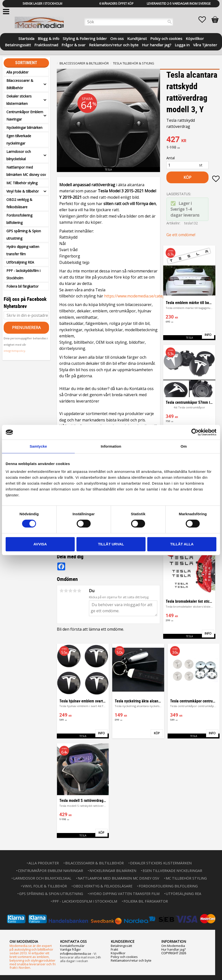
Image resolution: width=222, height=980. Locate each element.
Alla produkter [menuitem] (17, 72)
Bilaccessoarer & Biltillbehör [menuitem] (20, 84)
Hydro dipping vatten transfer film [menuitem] (23, 250)
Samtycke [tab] (38, 446)
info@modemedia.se (76, 954)
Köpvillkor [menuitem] (195, 38)
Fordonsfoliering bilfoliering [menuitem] (19, 219)
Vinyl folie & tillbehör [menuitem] (23, 191)
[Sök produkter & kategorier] (129, 22)
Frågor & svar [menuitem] (74, 44)
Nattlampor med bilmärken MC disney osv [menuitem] (26, 171)
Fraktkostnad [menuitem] (46, 44)
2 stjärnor (66, 591)
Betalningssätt (121, 946)
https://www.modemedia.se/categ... (136, 296)
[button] (205, 20)
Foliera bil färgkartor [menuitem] (22, 286)
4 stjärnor (75, 591)
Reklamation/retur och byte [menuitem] (114, 44)
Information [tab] (111, 446)
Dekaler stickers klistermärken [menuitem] (19, 100)
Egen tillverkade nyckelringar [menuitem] (19, 140)
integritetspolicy (14, 351)
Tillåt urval (111, 544)
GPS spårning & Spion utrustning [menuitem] (24, 235)
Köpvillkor (118, 953)
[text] (193, 140)
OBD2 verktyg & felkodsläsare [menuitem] (19, 203)
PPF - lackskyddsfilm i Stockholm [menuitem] (23, 274)
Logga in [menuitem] (182, 44)
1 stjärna (62, 591)
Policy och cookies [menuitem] (166, 38)
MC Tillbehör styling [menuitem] (22, 183)
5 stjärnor (79, 591)
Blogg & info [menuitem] (49, 38)
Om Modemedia (173, 946)
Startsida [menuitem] (26, 38)
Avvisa (40, 544)
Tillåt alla (182, 544)
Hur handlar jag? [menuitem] (157, 44)
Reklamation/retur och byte (131, 960)
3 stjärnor (71, 591)
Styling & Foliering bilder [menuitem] (85, 38)
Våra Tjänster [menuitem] (205, 44)
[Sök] (170, 22)
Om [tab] (184, 446)
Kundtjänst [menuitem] (137, 38)
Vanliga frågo (70, 949)
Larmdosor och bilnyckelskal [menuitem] (19, 155)
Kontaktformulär (72, 946)
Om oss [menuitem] (117, 38)
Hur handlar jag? (173, 949)
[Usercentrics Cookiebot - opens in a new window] (195, 432)
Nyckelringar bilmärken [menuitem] (24, 128)
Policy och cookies (124, 957)
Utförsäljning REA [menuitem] (20, 262)
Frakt (114, 949)
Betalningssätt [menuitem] (18, 44)
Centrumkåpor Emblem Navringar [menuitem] (25, 116)
